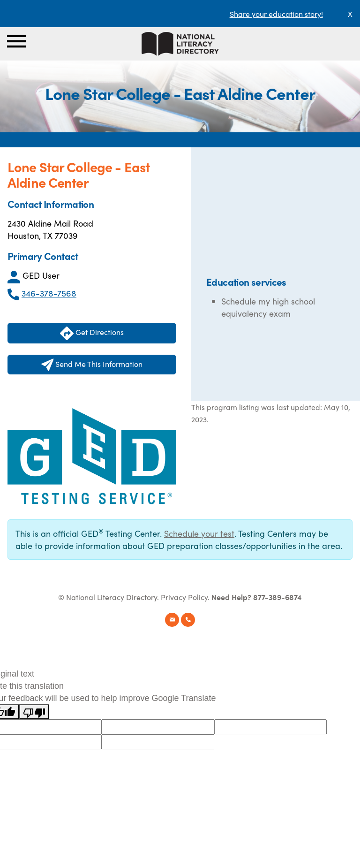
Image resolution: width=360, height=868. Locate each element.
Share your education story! (276, 14)
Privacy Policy (184, 597)
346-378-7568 (49, 293)
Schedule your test (199, 533)
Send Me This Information (92, 365)
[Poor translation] (34, 712)
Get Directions (92, 333)
